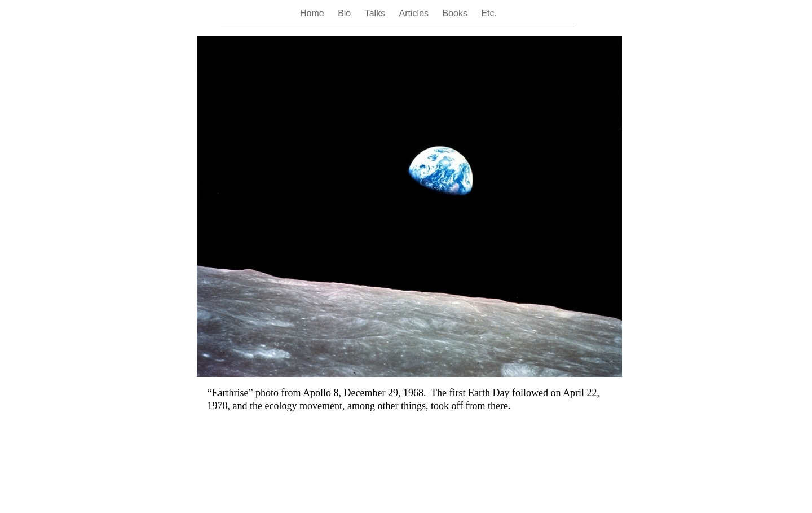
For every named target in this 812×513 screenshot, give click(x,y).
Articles (415, 13)
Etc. (489, 13)
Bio (346, 13)
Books (456, 13)
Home (313, 13)
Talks (376, 13)
